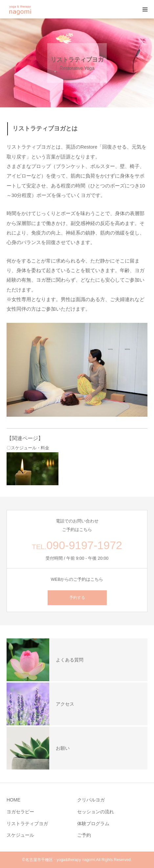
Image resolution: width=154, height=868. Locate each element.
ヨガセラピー (20, 812)
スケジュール (20, 835)
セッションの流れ (96, 812)
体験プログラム (93, 824)
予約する (77, 598)
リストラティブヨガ (27, 824)
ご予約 (84, 835)
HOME (13, 800)
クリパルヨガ (91, 800)
